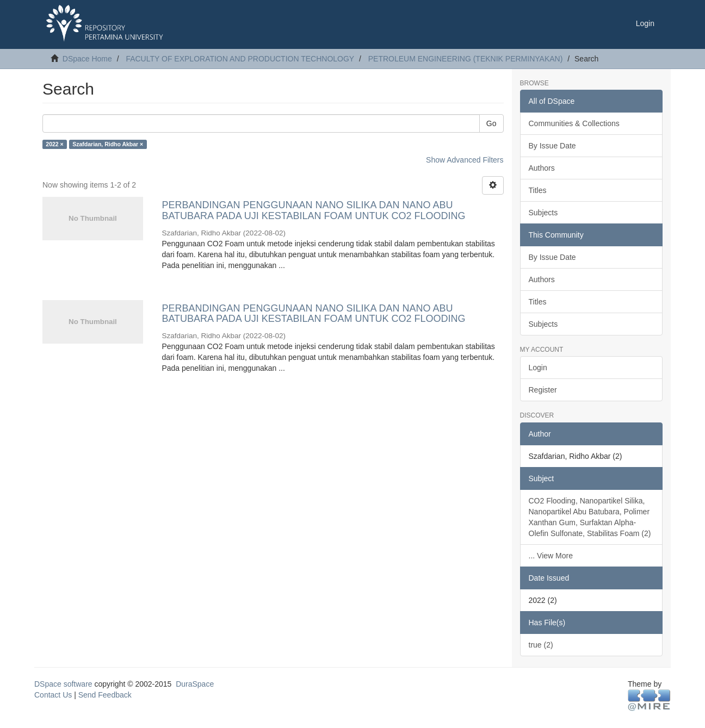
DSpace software (63, 684)
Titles (538, 190)
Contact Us (53, 695)
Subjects (543, 213)
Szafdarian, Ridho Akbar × (108, 144)
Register (543, 390)
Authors (542, 168)
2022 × (54, 144)
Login (538, 368)
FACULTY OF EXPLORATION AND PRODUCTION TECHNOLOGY (240, 59)
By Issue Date (552, 146)
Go (491, 123)
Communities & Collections (574, 123)
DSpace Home (87, 59)
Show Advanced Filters (465, 160)
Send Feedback (105, 695)
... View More (551, 556)
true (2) (541, 645)
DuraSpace (195, 684)
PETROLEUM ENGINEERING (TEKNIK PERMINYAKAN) (466, 59)
